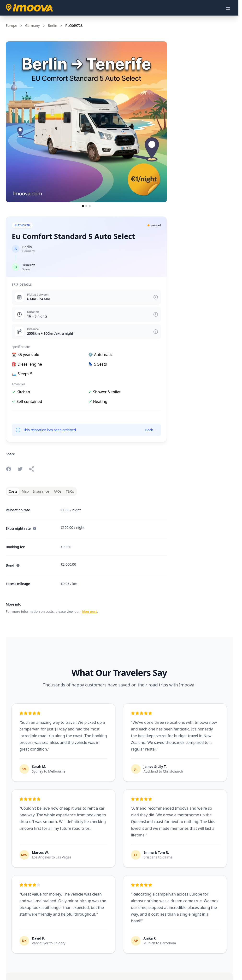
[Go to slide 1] (83, 206)
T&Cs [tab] (70, 491)
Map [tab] (25, 491)
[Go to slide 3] (90, 206)
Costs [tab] (13, 491)
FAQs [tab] (58, 491)
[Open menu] (228, 8)
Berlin (53, 25)
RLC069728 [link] (74, 25)
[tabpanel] (86, 558)
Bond (13, 565)
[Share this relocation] (32, 469)
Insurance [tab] (41, 491)
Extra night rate (21, 528)
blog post (89, 611)
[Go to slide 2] (86, 206)
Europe (11, 25)
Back (151, 430)
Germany (32, 25)
